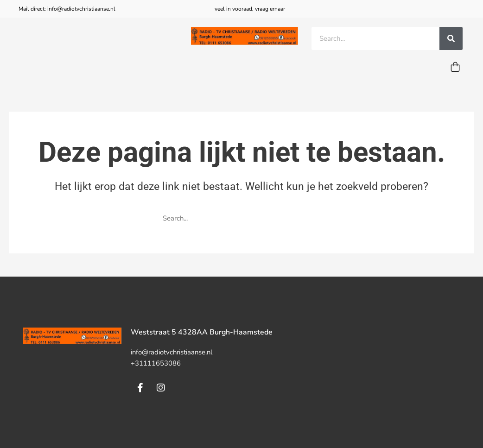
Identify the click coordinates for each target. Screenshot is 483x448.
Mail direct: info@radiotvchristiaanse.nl (67, 9)
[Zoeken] (451, 38)
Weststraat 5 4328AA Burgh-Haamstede (202, 333)
